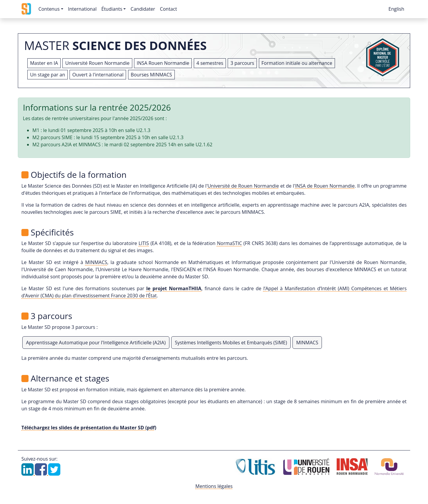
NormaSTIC (229, 243)
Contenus (49, 9)
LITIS (144, 243)
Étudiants (112, 9)
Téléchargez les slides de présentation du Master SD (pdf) (89, 428)
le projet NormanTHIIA (174, 288)
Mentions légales (214, 486)
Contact (168, 9)
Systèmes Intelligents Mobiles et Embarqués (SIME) (231, 343)
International (82, 9)
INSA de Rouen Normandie (325, 186)
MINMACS (96, 262)
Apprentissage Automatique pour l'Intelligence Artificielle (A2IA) (96, 343)
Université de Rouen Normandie (243, 186)
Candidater (143, 9)
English (396, 9)
